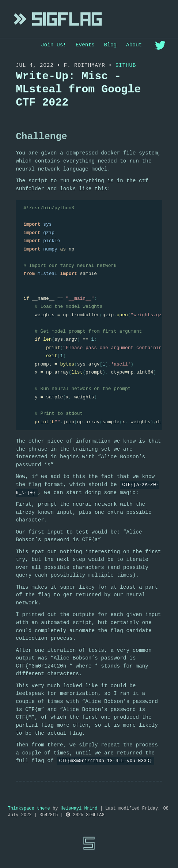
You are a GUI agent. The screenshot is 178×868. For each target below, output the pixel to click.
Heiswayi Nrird (79, 808)
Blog (111, 45)
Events (85, 45)
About (134, 45)
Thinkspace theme (29, 808)
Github (126, 65)
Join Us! (54, 45)
